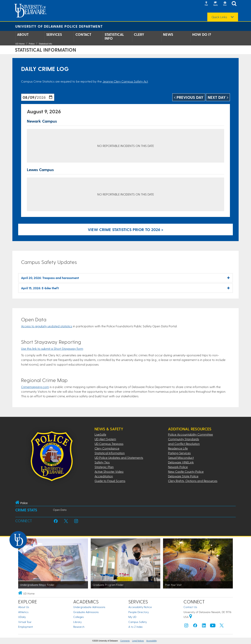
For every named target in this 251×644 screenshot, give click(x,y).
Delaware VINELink (181, 462)
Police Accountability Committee (190, 434)
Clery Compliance (107, 448)
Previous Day (189, 97)
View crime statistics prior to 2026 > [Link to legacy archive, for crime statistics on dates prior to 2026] (126, 229)
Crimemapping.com (35, 387)
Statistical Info (114, 36)
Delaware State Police (183, 476)
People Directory (139, 612)
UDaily (22, 617)
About (23, 34)
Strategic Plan (104, 467)
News (168, 34)
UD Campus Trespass (109, 444)
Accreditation (104, 476)
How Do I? (202, 34)
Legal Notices (138, 641)
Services (54, 34)
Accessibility (152, 641)
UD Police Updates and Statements (119, 458)
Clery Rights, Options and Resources (193, 481)
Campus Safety (138, 622)
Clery (139, 34)
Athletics (23, 612)
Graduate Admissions (86, 612)
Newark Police (178, 467)
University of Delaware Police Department (59, 26)
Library (77, 622)
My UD (132, 617)
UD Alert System (105, 439)
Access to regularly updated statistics (47, 326)
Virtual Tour (25, 622)
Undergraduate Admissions (89, 607)
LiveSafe (100, 434)
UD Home (20, 44)
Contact (83, 34)
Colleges (79, 617)
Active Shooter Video (109, 471)
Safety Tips (102, 462)
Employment (26, 627)
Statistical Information (110, 453)
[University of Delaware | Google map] (191, 617)
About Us (24, 607)
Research (79, 627)
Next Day (218, 97)
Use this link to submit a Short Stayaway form (52, 348)
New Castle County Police (186, 471)
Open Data (60, 510)
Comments (125, 641)
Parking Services (179, 453)
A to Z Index (136, 627)
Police (32, 44)
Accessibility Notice (140, 607)
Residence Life (178, 448)
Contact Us (190, 607)
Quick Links (219, 17)
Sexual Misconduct (181, 458)
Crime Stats (26, 510)
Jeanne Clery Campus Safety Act (125, 81)
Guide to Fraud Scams (110, 481)
